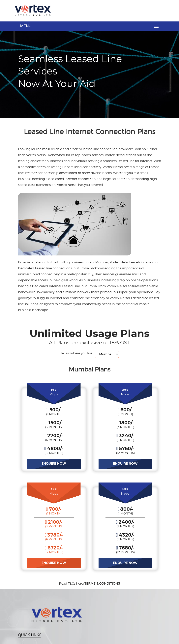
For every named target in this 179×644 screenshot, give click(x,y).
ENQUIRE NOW (54, 464)
